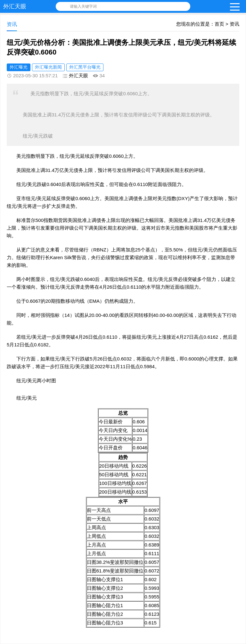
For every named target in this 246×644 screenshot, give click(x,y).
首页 (219, 24)
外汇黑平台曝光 (85, 67)
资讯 (234, 24)
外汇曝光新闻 (48, 67)
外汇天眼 (15, 6)
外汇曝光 (19, 67)
